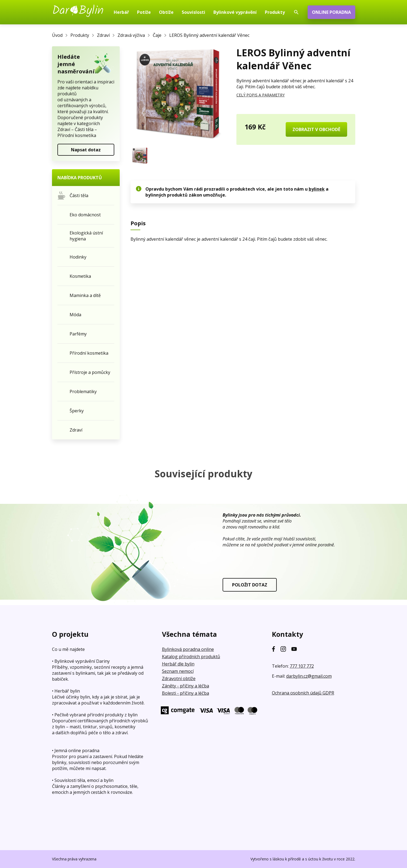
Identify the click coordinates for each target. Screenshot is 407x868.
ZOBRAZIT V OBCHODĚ (316, 129)
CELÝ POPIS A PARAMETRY (261, 95)
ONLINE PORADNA (331, 12)
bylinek (317, 189)
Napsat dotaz (86, 150)
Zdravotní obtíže (179, 678)
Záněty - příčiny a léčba (185, 686)
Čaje (157, 35)
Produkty (80, 35)
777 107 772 (302, 666)
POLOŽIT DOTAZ (250, 585)
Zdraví (103, 35)
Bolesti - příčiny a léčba (185, 693)
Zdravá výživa (131, 35)
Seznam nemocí (178, 671)
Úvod (57, 35)
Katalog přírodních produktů (191, 657)
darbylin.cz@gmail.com (309, 676)
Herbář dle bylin (178, 664)
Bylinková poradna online (188, 649)
